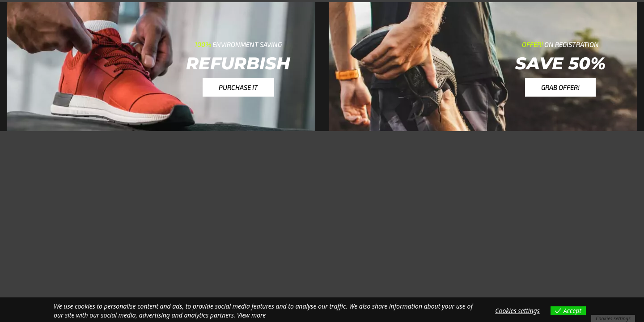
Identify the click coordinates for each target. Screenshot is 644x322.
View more (251, 315)
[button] (238, 87)
